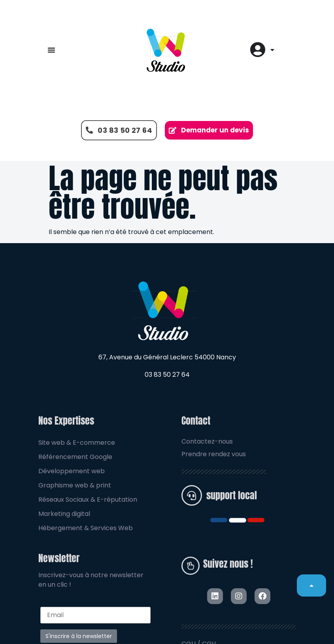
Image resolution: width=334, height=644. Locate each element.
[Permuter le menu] (51, 50)
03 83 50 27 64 (167, 375)
